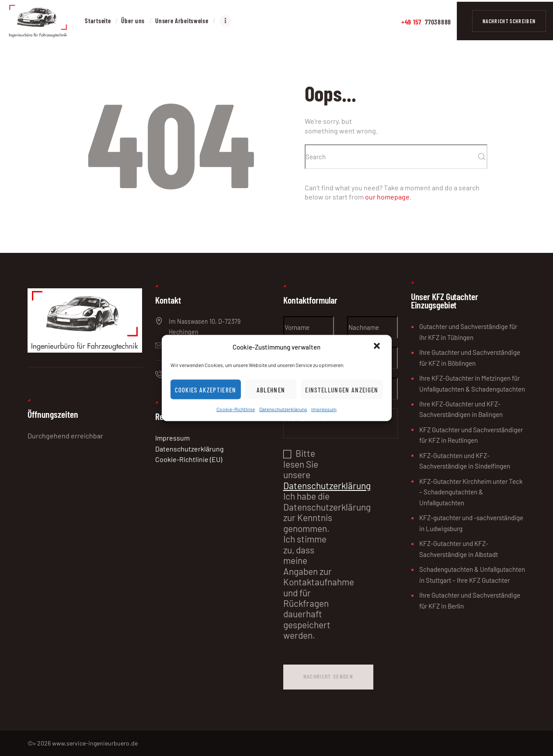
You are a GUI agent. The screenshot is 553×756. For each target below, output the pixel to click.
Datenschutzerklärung (283, 409)
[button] (378, 347)
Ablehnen (271, 390)
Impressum (324, 409)
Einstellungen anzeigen (342, 390)
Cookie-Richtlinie (236, 409)
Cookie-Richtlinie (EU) (189, 459)
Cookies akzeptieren (206, 390)
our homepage (387, 197)
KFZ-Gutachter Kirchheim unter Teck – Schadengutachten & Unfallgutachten (471, 492)
